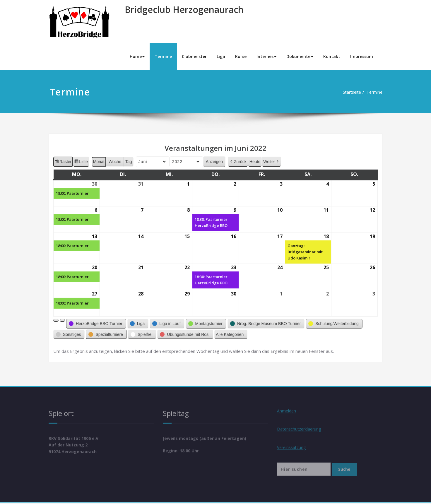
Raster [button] (63, 160)
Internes (266, 56)
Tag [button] (129, 159)
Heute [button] (255, 159)
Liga (221, 56)
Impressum (362, 56)
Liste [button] (81, 160)
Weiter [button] (271, 159)
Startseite (347, 92)
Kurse (241, 56)
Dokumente (300, 56)
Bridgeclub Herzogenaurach (184, 10)
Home (137, 56)
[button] (56, 317)
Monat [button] (99, 159)
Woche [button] (115, 159)
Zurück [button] (238, 159)
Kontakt (332, 56)
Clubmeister (194, 56)
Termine (163, 56)
